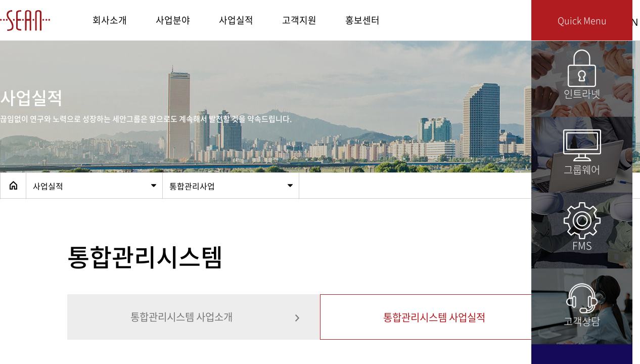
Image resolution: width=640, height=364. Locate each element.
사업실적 (236, 20)
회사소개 (110, 20)
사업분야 (173, 20)
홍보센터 (362, 20)
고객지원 (299, 20)
